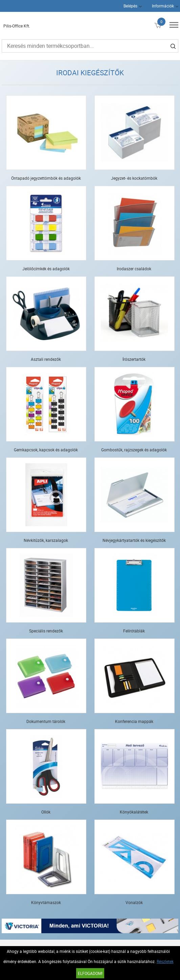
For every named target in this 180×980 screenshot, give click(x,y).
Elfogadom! (90, 973)
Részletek (165, 961)
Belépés (130, 6)
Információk (163, 6)
